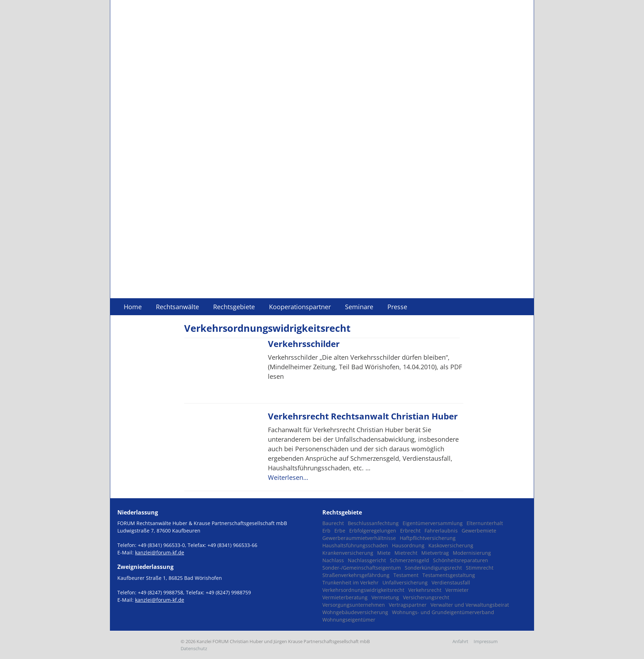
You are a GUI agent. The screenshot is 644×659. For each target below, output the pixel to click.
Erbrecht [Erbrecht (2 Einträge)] (410, 531)
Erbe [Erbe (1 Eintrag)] (340, 531)
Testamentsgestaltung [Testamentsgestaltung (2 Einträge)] (449, 575)
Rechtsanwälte (177, 307)
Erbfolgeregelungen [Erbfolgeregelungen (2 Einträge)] (373, 531)
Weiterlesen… (288, 477)
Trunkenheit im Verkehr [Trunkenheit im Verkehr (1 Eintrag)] (350, 582)
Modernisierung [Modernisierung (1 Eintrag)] (472, 553)
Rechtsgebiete (234, 307)
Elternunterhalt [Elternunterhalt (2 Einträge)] (485, 523)
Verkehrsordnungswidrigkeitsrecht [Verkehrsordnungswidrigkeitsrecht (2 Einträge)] (363, 590)
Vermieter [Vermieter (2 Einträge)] (457, 590)
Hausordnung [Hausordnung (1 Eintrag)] (408, 545)
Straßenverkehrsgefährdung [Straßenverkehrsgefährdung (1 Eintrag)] (356, 575)
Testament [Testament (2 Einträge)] (406, 575)
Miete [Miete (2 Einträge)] (384, 553)
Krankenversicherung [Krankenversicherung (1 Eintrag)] (348, 553)
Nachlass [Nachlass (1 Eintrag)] (333, 560)
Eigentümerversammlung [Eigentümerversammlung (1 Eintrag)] (433, 523)
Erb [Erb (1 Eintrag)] (326, 531)
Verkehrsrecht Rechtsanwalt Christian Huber (363, 416)
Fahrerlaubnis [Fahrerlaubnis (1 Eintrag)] (441, 531)
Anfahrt (460, 641)
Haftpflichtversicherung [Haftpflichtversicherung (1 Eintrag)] (428, 538)
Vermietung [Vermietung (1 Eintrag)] (385, 597)
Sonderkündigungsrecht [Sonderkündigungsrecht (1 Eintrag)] (433, 568)
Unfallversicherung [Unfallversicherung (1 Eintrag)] (405, 582)
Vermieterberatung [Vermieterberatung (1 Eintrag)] (345, 597)
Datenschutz (194, 648)
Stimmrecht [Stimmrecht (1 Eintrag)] (480, 568)
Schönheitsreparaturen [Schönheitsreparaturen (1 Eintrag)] (461, 560)
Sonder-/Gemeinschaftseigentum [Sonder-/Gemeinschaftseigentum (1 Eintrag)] (362, 568)
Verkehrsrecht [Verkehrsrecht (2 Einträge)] (425, 590)
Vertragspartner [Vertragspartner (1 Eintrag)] (408, 605)
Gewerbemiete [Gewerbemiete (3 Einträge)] (479, 531)
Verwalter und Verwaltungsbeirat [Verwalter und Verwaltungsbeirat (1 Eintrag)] (470, 605)
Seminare (359, 307)
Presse (397, 307)
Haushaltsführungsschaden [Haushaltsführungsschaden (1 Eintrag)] (355, 545)
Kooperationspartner (300, 307)
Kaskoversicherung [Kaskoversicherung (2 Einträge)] (451, 545)
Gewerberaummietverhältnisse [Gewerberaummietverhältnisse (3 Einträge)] (359, 538)
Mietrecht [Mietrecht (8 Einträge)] (406, 553)
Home (133, 307)
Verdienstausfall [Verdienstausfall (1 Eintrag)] (451, 582)
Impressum (486, 641)
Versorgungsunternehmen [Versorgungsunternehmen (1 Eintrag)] (354, 605)
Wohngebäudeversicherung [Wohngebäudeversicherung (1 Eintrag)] (355, 612)
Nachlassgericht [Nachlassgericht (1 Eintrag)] (367, 560)
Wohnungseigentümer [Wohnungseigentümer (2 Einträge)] (349, 620)
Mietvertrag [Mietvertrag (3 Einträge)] (435, 553)
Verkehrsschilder (304, 344)
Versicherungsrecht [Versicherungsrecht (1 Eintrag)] (426, 597)
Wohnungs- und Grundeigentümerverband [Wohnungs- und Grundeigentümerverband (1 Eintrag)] (443, 612)
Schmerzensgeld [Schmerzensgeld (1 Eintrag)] (409, 560)
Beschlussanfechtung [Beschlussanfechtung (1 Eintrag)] (373, 523)
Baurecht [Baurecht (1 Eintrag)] (333, 523)
